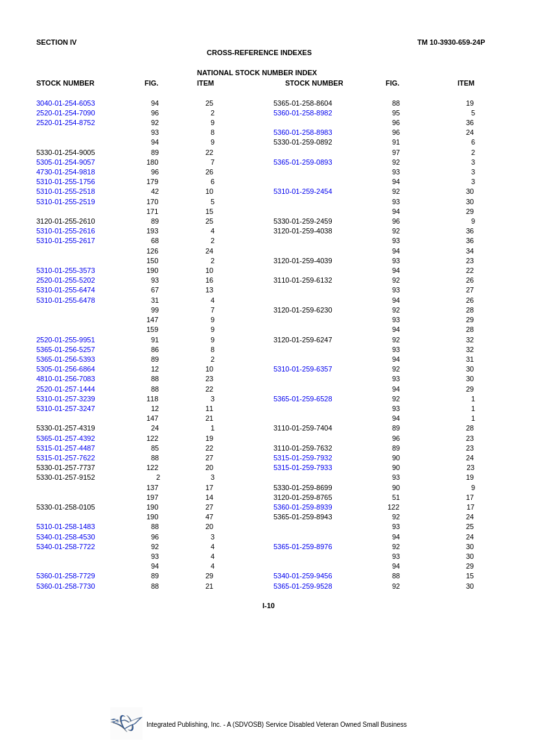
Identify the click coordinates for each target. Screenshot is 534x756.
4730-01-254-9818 (66, 172)
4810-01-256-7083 (66, 379)
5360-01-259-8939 (303, 507)
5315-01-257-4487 (66, 448)
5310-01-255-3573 (66, 270)
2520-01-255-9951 (66, 340)
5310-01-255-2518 (66, 191)
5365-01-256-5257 (66, 349)
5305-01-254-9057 (66, 162)
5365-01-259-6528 (303, 399)
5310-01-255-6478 (66, 300)
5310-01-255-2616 (66, 231)
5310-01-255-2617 (66, 241)
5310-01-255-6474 (66, 290)
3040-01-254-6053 (66, 103)
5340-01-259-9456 (303, 576)
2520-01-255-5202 (66, 280)
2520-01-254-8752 (66, 123)
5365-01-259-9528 (303, 586)
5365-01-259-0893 (303, 162)
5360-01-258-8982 (303, 113)
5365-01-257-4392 (66, 438)
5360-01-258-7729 (66, 576)
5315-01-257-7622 (66, 458)
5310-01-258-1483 (66, 526)
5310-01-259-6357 (303, 369)
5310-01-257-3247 (66, 408)
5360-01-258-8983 (303, 132)
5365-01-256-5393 (66, 359)
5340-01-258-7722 (66, 547)
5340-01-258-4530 (66, 537)
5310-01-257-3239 (66, 399)
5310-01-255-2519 (66, 202)
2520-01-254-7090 (66, 113)
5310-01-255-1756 (66, 182)
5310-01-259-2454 (303, 191)
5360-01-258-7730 (66, 586)
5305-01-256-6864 (66, 369)
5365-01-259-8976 (303, 547)
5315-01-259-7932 (303, 458)
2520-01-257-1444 (66, 389)
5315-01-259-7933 (303, 467)
